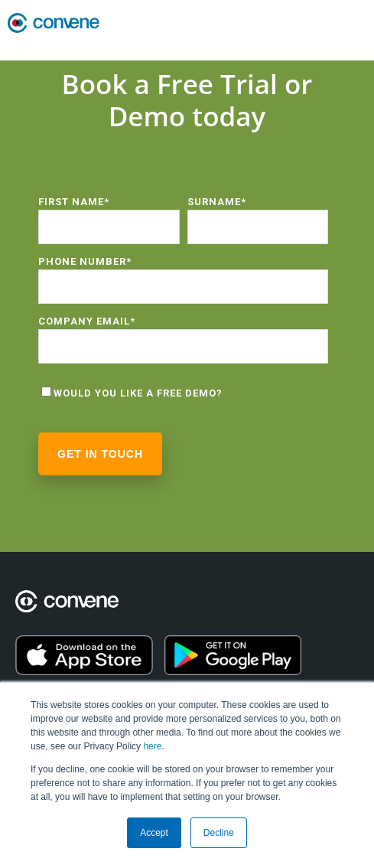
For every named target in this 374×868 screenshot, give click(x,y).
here (152, 746)
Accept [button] (154, 833)
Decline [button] (219, 833)
